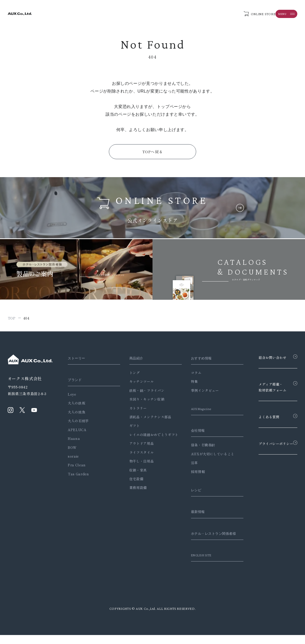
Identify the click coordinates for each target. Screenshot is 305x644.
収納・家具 (135, 478)
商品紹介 (134, 360)
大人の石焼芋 (78, 422)
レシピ (190, 492)
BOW (72, 449)
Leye (72, 396)
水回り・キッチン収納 (143, 401)
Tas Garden (78, 475)
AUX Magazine (196, 410)
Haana (74, 440)
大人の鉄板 (77, 405)
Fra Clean (77, 467)
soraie (73, 458)
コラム (189, 374)
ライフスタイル (138, 460)
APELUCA (77, 431)
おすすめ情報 (196, 360)
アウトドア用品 (138, 451)
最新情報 (192, 513)
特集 (187, 383)
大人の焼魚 (77, 414)
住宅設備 (133, 487)
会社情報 (192, 432)
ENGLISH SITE (196, 564)
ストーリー (78, 360)
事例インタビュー (198, 392)
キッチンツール (138, 383)
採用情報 (191, 473)
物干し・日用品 (138, 469)
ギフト (131, 427)
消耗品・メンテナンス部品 (147, 418)
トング (131, 374)
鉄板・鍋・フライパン (143, 392)
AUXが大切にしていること (206, 455)
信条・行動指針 (196, 447)
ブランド (76, 381)
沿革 (187, 464)
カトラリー (135, 410)
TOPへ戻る (153, 152)
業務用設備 (135, 496)
